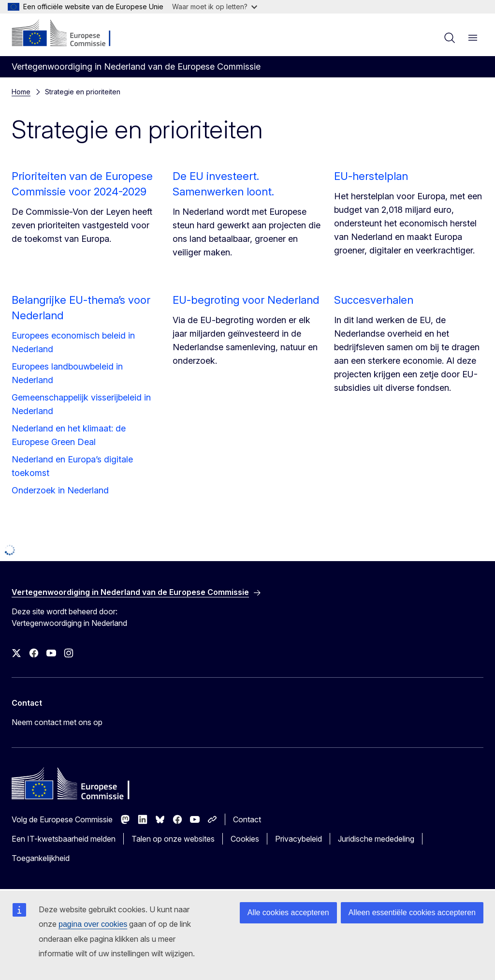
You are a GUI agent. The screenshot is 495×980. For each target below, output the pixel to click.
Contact (247, 819)
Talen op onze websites (173, 839)
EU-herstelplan (371, 176)
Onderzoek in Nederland (60, 490)
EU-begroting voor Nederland (246, 300)
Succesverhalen (374, 300)
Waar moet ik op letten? (215, 7)
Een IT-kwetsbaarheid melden (64, 839)
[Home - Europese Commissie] (70, 34)
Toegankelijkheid (41, 858)
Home (21, 92)
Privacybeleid (298, 839)
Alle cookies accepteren (288, 913)
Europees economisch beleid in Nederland (73, 342)
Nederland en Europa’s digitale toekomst (72, 466)
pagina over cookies (93, 924)
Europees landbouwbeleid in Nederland (67, 373)
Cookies (245, 839)
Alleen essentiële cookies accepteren (412, 913)
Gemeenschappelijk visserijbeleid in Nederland (81, 404)
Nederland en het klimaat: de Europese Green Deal (69, 435)
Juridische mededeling (376, 839)
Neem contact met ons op (57, 722)
